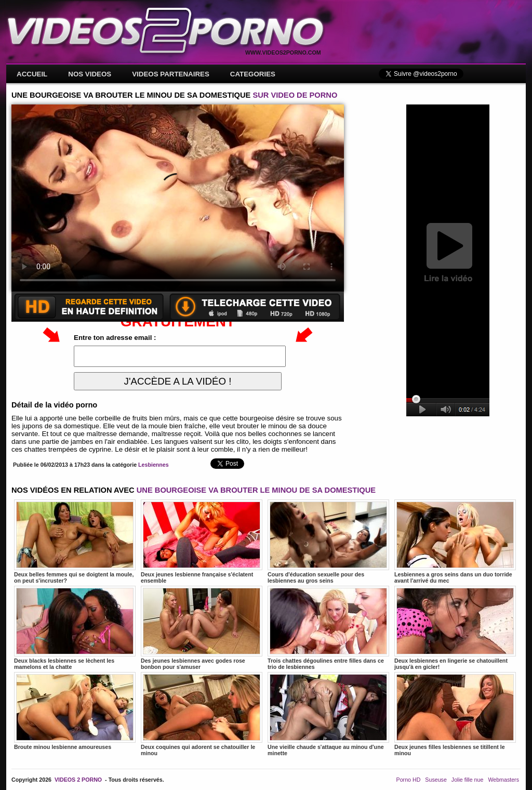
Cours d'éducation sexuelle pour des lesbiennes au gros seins (328, 542)
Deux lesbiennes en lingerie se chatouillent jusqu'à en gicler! (455, 628)
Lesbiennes (154, 465)
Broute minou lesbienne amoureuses (75, 711)
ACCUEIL (32, 74)
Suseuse (436, 780)
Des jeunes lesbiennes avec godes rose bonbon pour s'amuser (202, 628)
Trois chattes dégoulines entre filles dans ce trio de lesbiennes (328, 628)
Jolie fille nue (468, 780)
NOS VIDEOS (90, 74)
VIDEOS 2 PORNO (78, 780)
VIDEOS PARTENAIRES (171, 74)
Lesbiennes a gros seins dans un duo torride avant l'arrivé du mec (455, 542)
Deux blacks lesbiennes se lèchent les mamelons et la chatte (75, 628)
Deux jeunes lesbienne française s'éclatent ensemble (202, 542)
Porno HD (409, 780)
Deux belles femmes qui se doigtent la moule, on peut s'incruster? (75, 542)
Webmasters (503, 780)
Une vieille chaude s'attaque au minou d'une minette (328, 714)
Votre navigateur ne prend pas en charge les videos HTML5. (178, 198)
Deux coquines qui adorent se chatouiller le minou (202, 714)
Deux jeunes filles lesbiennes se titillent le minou (455, 714)
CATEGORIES (253, 74)
